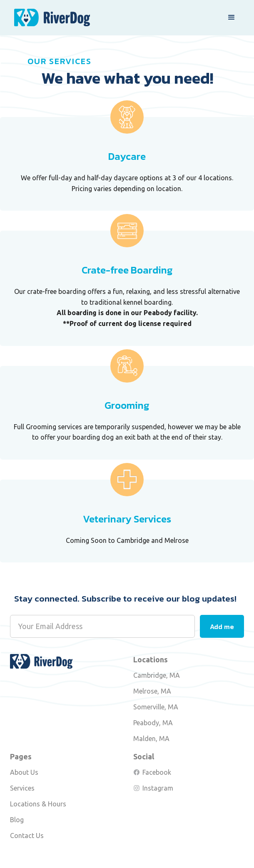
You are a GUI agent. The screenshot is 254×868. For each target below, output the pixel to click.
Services (22, 788)
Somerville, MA (156, 707)
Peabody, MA (153, 723)
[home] (50, 18)
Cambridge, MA (157, 675)
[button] (232, 17)
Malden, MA (151, 739)
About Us (24, 772)
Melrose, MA (152, 691)
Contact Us (27, 836)
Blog (17, 820)
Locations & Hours (38, 804)
